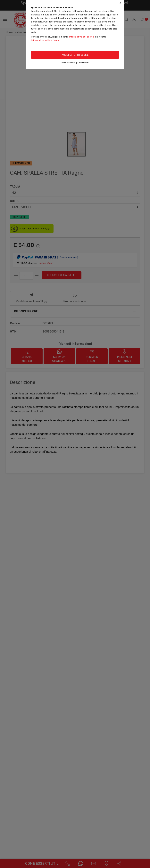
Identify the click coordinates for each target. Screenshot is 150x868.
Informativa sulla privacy (45, 40)
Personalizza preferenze (75, 63)
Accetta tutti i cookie (75, 55)
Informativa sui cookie (82, 37)
